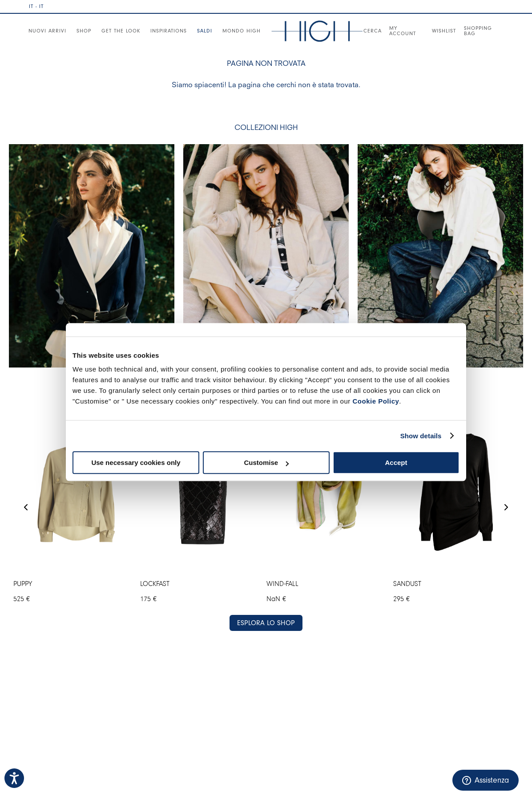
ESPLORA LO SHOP (266, 623)
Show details (421, 436)
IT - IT (36, 6)
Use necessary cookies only (136, 463)
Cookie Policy (376, 401)
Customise (266, 463)
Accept (396, 463)
